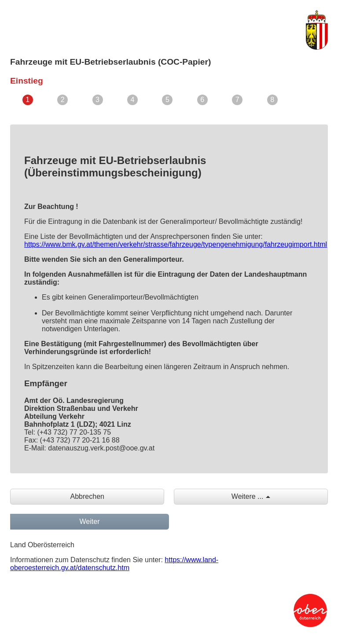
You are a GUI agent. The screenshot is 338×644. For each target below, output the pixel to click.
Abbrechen (87, 496)
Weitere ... (248, 496)
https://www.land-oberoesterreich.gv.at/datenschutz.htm (114, 564)
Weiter (90, 521)
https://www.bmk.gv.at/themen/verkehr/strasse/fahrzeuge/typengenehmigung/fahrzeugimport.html (176, 244)
